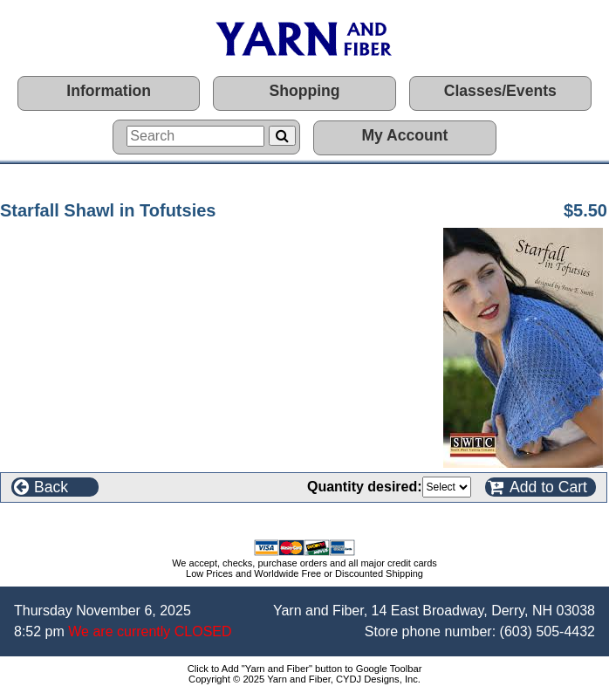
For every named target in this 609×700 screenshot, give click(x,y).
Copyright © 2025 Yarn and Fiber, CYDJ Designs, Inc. (304, 679)
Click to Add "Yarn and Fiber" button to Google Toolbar (305, 669)
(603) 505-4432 (547, 631)
